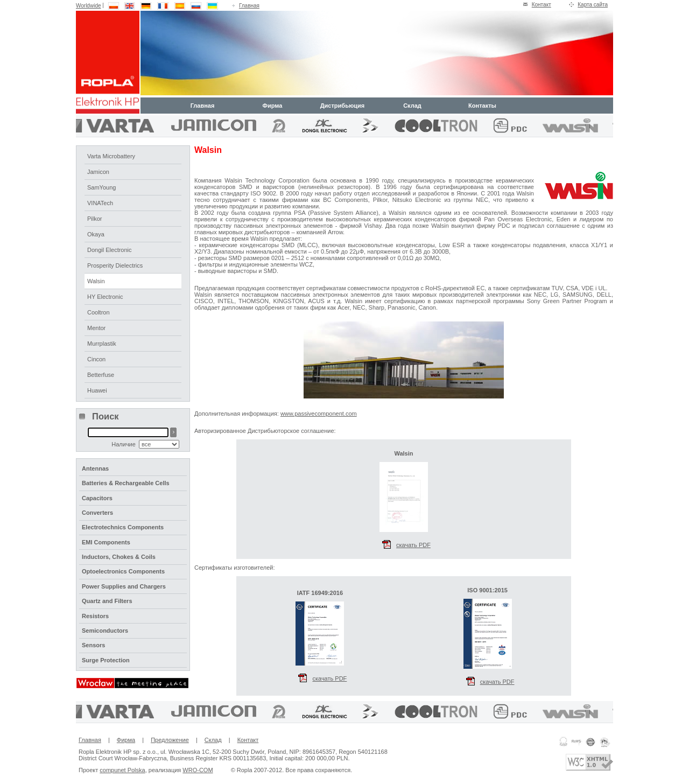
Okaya (96, 234)
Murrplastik (102, 344)
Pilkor (95, 219)
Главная (249, 6)
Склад (412, 106)
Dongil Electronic (110, 250)
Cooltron (99, 312)
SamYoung (101, 187)
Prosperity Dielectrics (115, 265)
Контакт (542, 5)
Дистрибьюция (342, 106)
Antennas (95, 468)
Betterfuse (101, 375)
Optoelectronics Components (123, 571)
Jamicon (98, 172)
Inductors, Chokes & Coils (119, 557)
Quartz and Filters (107, 601)
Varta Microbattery (111, 156)
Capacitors (97, 498)
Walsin (96, 281)
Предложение (170, 740)
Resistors (95, 616)
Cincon (96, 359)
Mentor (96, 328)
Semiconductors (105, 631)
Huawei (97, 390)
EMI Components (106, 542)
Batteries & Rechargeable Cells (126, 483)
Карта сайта (593, 5)
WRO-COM (198, 770)
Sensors (93, 645)
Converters (97, 513)
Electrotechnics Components (123, 527)
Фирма (273, 106)
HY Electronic (105, 297)
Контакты (482, 106)
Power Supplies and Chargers (124, 586)
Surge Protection (106, 660)
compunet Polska (122, 770)
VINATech (100, 203)
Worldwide (89, 6)
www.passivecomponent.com (319, 414)
